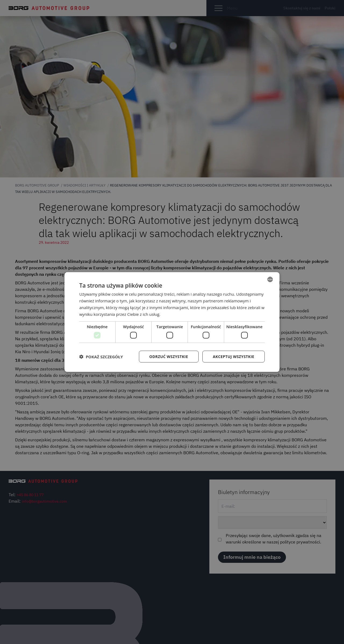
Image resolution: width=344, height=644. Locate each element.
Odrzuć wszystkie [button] (169, 356)
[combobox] (270, 280)
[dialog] (172, 322)
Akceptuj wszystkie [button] (234, 356)
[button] (101, 356)
